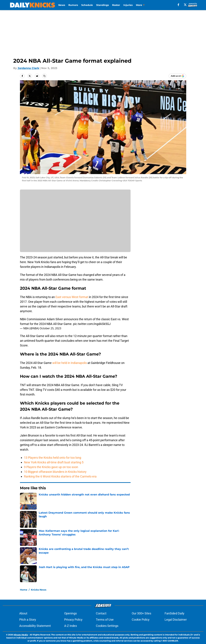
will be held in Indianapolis (70, 363)
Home (24, 590)
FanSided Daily (174, 613)
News (62, 5)
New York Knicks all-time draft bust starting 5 (54, 462)
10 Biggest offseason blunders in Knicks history (55, 472)
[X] (185, 5)
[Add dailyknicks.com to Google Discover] (177, 76)
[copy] (44, 76)
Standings (102, 5)
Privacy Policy (73, 620)
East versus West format (72, 297)
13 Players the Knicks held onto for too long (53, 458)
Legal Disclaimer (176, 620)
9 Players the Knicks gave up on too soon (51, 467)
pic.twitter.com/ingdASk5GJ (92, 324)
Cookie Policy (141, 620)
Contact (101, 613)
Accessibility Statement (35, 626)
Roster (116, 5)
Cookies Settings (107, 626)
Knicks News (39, 590)
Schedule (87, 5)
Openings (70, 613)
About (23, 613)
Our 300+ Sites (141, 613)
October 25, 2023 (51, 328)
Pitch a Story (28, 620)
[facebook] (178, 5)
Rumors (73, 5)
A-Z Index (71, 626)
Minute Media (21, 635)
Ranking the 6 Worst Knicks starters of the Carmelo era (60, 476)
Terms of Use (105, 620)
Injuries (128, 5)
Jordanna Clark (28, 68)
